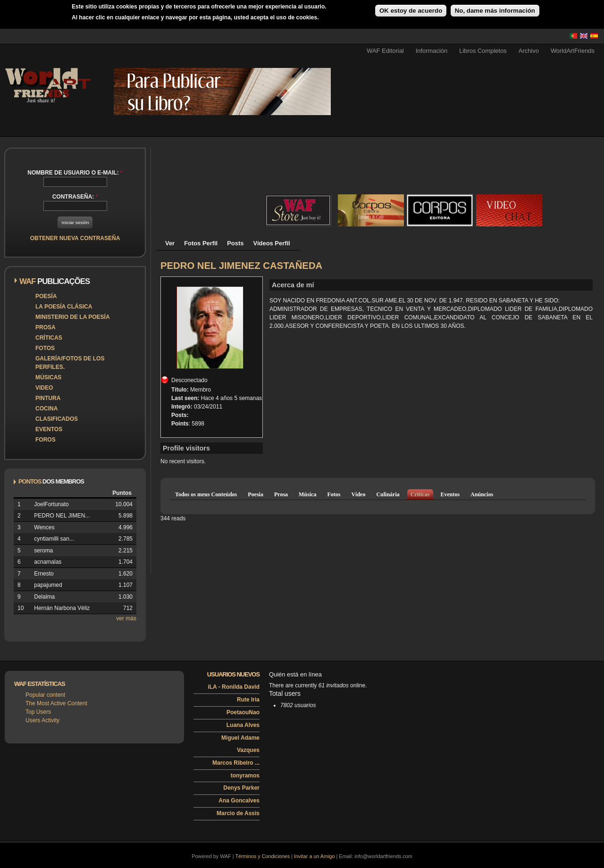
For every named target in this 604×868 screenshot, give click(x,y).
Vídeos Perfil (271, 243)
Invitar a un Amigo (314, 856)
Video (44, 388)
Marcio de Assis (238, 813)
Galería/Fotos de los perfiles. (70, 363)
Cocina (46, 409)
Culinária (388, 494)
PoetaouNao (243, 712)
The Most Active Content (56, 703)
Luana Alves (243, 725)
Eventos (49, 429)
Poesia (256, 494)
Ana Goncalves (239, 801)
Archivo (529, 51)
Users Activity (42, 720)
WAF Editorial (385, 51)
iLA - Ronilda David (234, 687)
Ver (170, 243)
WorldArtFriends (573, 51)
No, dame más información (495, 11)
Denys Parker (241, 788)
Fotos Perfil (201, 243)
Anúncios (482, 494)
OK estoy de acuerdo (411, 11)
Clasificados (57, 419)
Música (307, 494)
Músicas (48, 377)
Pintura (48, 398)
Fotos (45, 348)
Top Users (38, 712)
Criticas (420, 494)
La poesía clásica (64, 307)
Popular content (45, 695)
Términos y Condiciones (262, 856)
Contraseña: (75, 197)
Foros (46, 440)
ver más (126, 618)
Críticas (49, 338)
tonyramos (245, 776)
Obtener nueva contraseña (75, 238)
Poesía (46, 296)
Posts (235, 243)
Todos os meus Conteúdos (206, 494)
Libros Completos (483, 51)
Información (432, 51)
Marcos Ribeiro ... (236, 763)
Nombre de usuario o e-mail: (75, 173)
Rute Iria (248, 700)
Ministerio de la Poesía (73, 317)
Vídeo (358, 494)
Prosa (46, 327)
